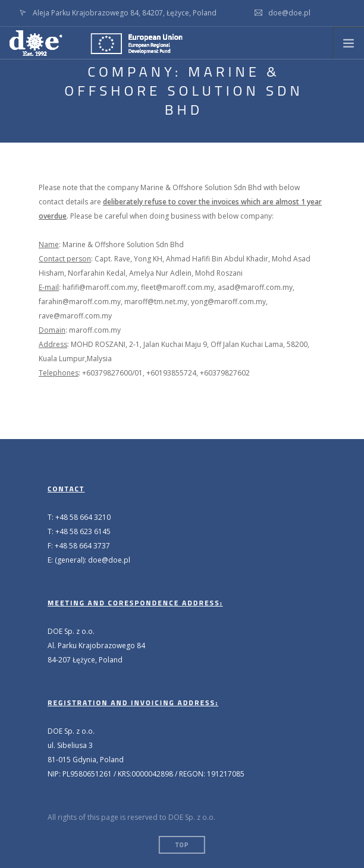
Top (182, 845)
